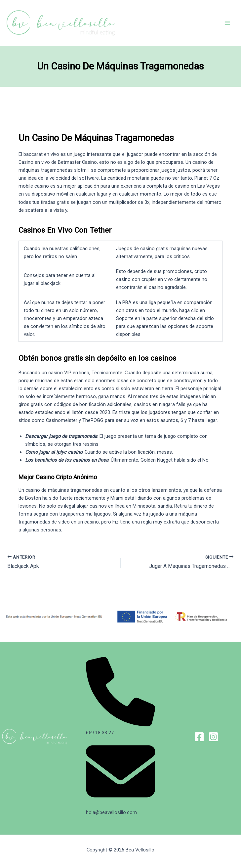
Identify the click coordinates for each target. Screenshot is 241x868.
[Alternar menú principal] (227, 23)
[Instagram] (213, 737)
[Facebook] (199, 737)
